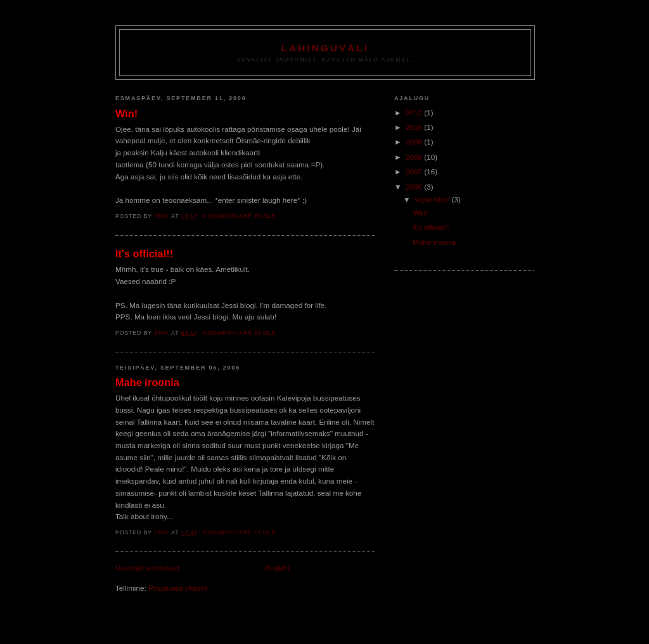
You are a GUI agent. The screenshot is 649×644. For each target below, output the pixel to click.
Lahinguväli (325, 48)
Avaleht (277, 568)
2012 (415, 113)
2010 (415, 127)
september (433, 199)
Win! (126, 113)
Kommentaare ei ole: (241, 216)
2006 (415, 187)
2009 (415, 142)
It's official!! (144, 254)
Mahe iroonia (147, 382)
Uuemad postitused (147, 568)
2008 (415, 157)
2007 (415, 171)
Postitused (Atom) (178, 588)
